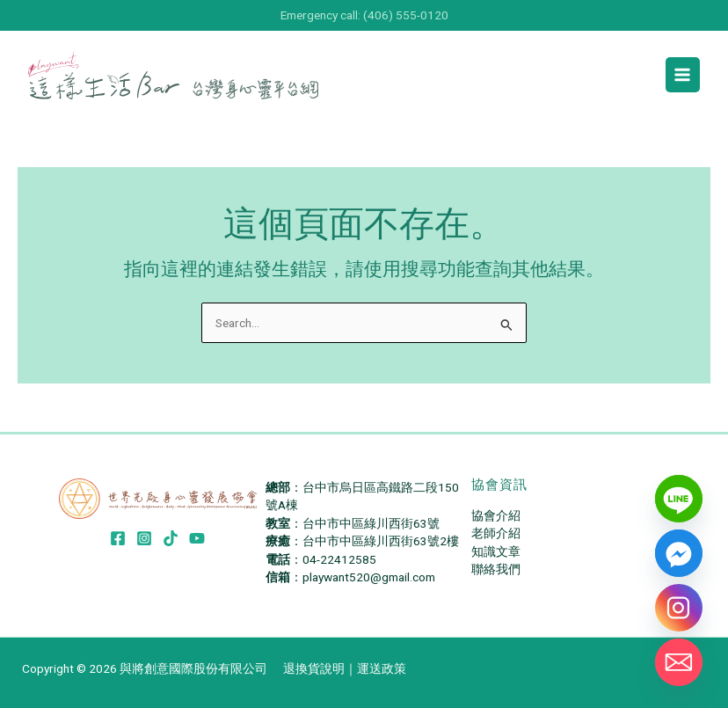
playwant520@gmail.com (369, 577)
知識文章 (496, 551)
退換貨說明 (314, 668)
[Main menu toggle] (683, 74)
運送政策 (382, 668)
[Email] (679, 662)
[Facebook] (118, 538)
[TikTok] (171, 538)
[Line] (679, 499)
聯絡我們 (496, 569)
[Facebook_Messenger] (679, 553)
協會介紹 (496, 515)
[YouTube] (197, 538)
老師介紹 (496, 533)
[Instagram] (144, 538)
